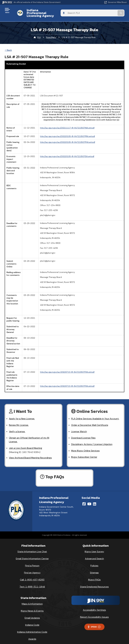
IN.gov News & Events (32, 607)
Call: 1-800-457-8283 (32, 576)
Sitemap (94, 569)
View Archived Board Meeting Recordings (31, 454)
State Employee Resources (94, 583)
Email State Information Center (32, 555)
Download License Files (84, 433)
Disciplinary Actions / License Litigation (92, 440)
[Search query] (108, 10)
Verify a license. (17, 427)
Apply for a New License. (22, 414)
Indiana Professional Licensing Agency (54, 10)
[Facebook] (84, 500)
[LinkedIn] (95, 500)
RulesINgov (51, 32)
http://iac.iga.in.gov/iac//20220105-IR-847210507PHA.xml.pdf (68, 137)
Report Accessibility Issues (94, 613)
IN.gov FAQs (94, 576)
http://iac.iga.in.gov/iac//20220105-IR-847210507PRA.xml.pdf (68, 131)
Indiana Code (32, 621)
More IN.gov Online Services (86, 447)
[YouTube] (89, 500)
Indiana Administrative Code (32, 628)
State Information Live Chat (32, 548)
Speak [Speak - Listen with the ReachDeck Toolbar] (94, 623)
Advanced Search (94, 555)
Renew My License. (19, 420)
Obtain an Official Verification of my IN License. (29, 435)
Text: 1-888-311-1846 (32, 583)
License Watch (79, 427)
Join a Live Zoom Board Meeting (26, 444)
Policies (94, 562)
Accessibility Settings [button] (94, 606)
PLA (39, 32)
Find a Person (32, 562)
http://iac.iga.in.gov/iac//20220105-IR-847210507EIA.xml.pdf (67, 151)
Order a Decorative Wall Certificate (90, 420)
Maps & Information (32, 600)
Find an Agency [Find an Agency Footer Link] (32, 569)
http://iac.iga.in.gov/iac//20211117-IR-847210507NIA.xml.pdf (67, 123)
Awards (32, 635)
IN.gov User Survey (94, 548)
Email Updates (32, 614)
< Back (8, 45)
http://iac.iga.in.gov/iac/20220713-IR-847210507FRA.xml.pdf (67, 367)
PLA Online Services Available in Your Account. (96, 414)
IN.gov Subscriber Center (84, 453)
